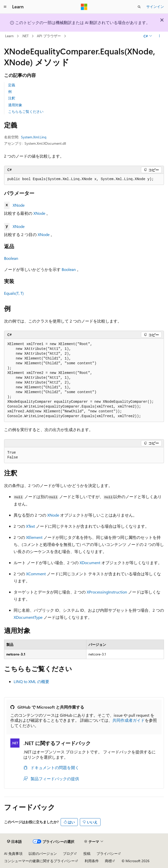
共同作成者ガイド (129, 720)
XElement (34, 537)
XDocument (90, 563)
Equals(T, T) (14, 293)
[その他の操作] (160, 36)
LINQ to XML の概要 (31, 681)
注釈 (12, 98)
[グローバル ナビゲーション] (5, 7)
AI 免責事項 (13, 853)
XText (30, 526)
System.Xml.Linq (34, 137)
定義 (12, 85)
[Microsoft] (84, 7)
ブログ (68, 853)
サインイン (155, 6)
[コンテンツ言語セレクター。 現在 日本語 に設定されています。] (14, 842)
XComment (36, 574)
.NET (25, 36)
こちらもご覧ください (26, 111)
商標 (108, 861)
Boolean (11, 258)
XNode (19, 205)
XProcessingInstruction (107, 592)
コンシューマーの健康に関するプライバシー (39, 861)
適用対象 (15, 105)
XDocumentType (28, 617)
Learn (9, 36)
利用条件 (92, 861)
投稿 (87, 853)
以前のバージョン (43, 853)
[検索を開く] (139, 7)
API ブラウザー (49, 36)
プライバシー (107, 853)
